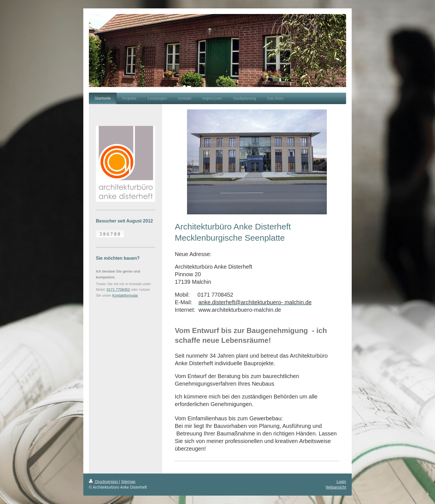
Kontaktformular (125, 295)
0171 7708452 (118, 289)
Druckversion (104, 482)
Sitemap (128, 482)
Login (341, 482)
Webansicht (336, 487)
